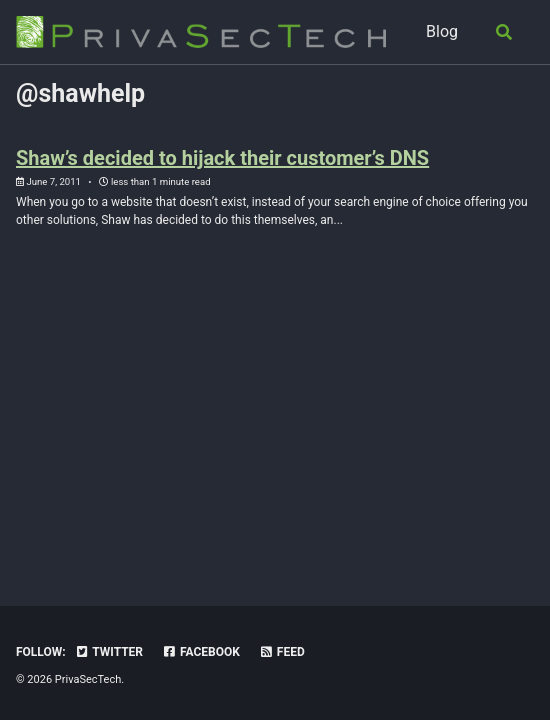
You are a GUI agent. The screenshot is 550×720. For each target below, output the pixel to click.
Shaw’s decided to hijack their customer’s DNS (222, 158)
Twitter (109, 652)
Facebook (201, 652)
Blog (442, 31)
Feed (282, 652)
